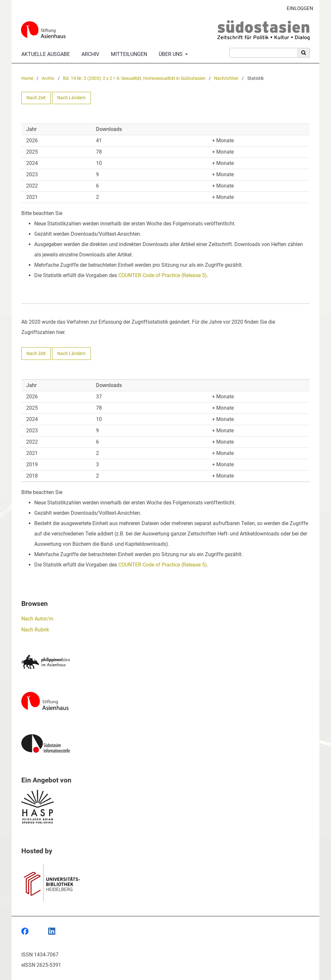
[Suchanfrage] (264, 53)
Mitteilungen (128, 54)
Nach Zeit (36, 98)
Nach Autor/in (37, 619)
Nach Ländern (71, 98)
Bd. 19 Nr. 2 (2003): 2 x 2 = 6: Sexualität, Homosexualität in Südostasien (134, 78)
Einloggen (298, 9)
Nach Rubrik (35, 630)
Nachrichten (226, 78)
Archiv (89, 54)
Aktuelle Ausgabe (44, 54)
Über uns (170, 54)
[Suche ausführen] (304, 53)
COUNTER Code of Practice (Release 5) (163, 275)
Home (27, 78)
